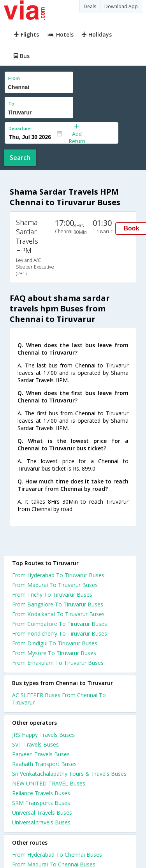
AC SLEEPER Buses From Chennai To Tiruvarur (59, 699)
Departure (20, 128)
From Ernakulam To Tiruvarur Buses (58, 663)
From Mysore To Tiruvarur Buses (54, 653)
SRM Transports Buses (41, 803)
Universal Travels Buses (42, 813)
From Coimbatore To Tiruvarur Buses (60, 624)
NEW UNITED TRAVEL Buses (49, 783)
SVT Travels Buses (35, 744)
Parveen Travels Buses (41, 754)
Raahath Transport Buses (44, 764)
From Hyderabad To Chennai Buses (57, 855)
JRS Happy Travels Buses (43, 735)
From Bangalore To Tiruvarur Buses (58, 604)
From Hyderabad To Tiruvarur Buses (58, 575)
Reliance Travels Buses (41, 793)
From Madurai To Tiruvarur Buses (55, 585)
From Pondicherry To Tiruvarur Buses (60, 633)
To (11, 104)
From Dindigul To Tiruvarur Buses (55, 643)
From (14, 78)
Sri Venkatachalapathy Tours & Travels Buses (69, 774)
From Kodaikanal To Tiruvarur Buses (58, 614)
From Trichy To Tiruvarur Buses (52, 595)
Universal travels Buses (41, 822)
